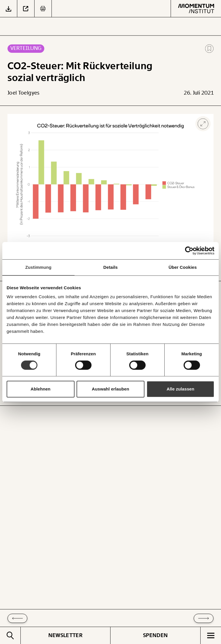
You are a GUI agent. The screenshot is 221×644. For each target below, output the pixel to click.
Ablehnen (40, 389)
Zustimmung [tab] (38, 267)
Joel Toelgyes (24, 93)
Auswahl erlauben (110, 389)
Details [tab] (110, 267)
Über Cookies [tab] (183, 267)
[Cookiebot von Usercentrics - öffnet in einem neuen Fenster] (189, 251)
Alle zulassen (180, 389)
